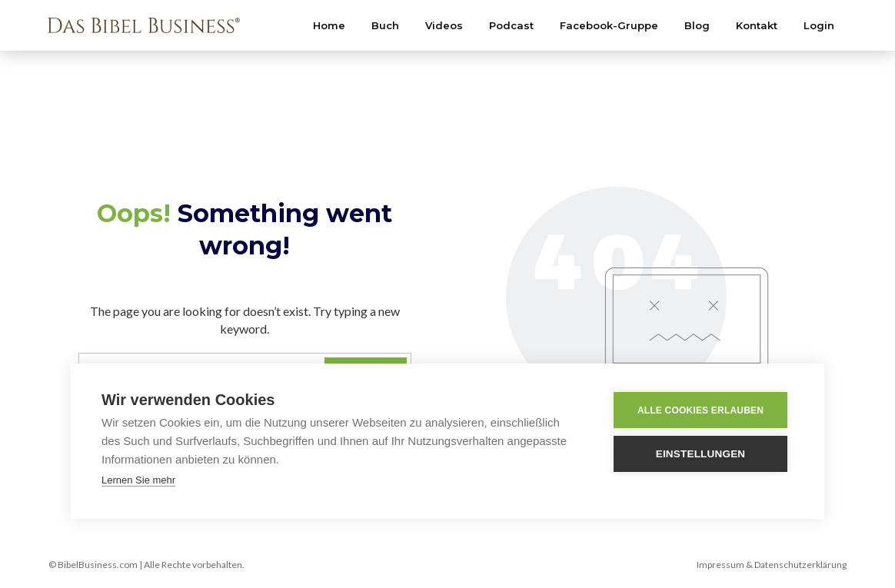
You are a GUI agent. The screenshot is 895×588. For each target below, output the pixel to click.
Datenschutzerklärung (800, 565)
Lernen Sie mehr (138, 480)
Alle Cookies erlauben (702, 410)
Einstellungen (702, 454)
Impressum (720, 565)
